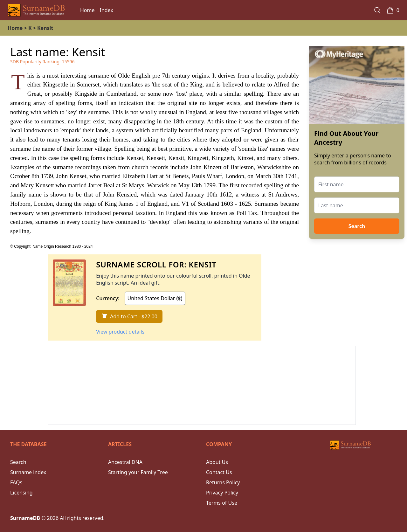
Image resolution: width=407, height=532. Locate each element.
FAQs (16, 482)
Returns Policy (223, 482)
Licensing (21, 493)
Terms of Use (222, 503)
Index (107, 10)
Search (357, 226)
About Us (217, 462)
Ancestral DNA (125, 462)
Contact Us (219, 472)
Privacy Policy (222, 493)
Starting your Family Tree (138, 472)
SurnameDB (25, 518)
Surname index (28, 472)
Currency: (108, 298)
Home (87, 10)
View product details (120, 332)
